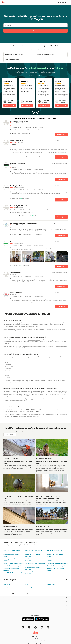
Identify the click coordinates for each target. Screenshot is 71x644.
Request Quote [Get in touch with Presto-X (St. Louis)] (61, 307)
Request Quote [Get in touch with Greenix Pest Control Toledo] (61, 135)
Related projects (35, 580)
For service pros (35, 602)
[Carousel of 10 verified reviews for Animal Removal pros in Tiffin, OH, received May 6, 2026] (35, 89)
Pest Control (7, 584)
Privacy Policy (39, 637)
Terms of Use (32, 637)
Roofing (5, 587)
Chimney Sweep (51, 584)
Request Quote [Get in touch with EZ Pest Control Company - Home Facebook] (61, 236)
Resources (35, 606)
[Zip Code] (35, 25)
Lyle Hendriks (40, 459)
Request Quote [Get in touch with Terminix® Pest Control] (61, 180)
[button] (16, 257)
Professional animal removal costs (12, 410)
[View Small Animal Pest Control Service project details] (19, 55)
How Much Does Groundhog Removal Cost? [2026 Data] (52, 462)
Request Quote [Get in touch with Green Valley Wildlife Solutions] (61, 217)
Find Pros (35, 31)
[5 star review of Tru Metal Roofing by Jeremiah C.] (10, 93)
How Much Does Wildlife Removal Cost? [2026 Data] (18, 462)
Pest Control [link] (6, 594)
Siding (27, 584)
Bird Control (50, 587)
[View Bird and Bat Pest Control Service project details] (52, 55)
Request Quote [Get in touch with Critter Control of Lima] (61, 157)
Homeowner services (35, 598)
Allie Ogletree (7, 459)
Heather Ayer (7, 526)
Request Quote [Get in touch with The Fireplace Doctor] (61, 200)
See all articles (10, 435)
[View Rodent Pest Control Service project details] (19, 59)
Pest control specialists (34, 340)
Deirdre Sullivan (41, 494)
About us (35, 610)
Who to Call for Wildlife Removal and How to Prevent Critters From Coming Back (50, 498)
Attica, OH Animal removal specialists (13, 566)
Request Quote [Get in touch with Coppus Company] (61, 287)
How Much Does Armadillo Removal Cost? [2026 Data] (19, 498)
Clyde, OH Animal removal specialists (13, 573)
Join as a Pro (61, 2)
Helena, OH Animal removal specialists (14, 563)
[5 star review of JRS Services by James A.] (27, 93)
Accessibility (35, 639)
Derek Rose (39, 526)
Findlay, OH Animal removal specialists (57, 563)
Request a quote (10, 105)
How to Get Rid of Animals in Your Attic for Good (18, 529)
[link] (5, 102)
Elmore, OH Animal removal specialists (57, 566)
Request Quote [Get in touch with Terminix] (61, 266)
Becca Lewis (7, 494)
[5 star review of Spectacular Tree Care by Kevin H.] (61, 93)
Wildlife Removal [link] (14, 594)
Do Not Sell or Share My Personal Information (36, 641)
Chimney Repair (29, 587)
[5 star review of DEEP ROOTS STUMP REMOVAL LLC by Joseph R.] (44, 93)
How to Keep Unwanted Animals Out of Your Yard (52, 529)
